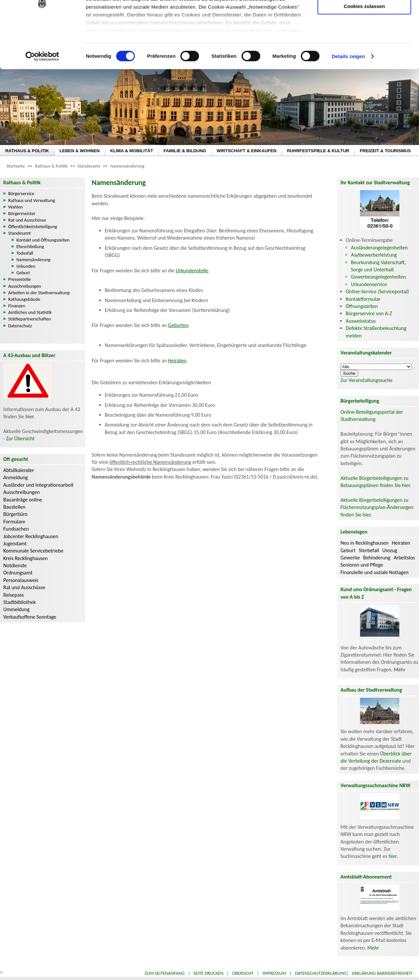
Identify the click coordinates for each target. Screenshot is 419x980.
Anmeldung (16, 477)
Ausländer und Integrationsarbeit (38, 485)
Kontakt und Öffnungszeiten (43, 240)
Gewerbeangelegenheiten (378, 277)
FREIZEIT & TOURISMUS (385, 151)
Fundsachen (16, 529)
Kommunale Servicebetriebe (33, 551)
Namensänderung (127, 166)
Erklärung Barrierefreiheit (382, 973)
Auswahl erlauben (364, 38)
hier (29, 417)
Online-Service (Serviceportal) (377, 291)
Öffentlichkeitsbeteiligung (33, 227)
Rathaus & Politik (51, 166)
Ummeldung (16, 609)
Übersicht (243, 973)
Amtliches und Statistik (30, 312)
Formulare (14, 522)
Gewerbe (350, 558)
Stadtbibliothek (19, 602)
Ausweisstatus (361, 321)
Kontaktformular (363, 299)
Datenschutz (20, 326)
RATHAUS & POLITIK (27, 151)
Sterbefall (369, 550)
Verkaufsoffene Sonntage (30, 617)
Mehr (400, 670)
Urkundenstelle (192, 271)
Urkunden (26, 266)
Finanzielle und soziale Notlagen (374, 572)
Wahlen (16, 207)
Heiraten (177, 361)
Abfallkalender (19, 470)
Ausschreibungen (25, 286)
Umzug (390, 550)
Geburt (23, 273)
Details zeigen (348, 105)
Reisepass (14, 595)
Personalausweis (21, 580)
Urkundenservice (369, 284)
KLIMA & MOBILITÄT (131, 151)
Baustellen (14, 507)
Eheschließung (30, 246)
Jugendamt (15, 544)
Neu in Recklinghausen (364, 543)
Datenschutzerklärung (321, 973)
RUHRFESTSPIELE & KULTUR (318, 151)
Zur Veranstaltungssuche (366, 380)
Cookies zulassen (364, 54)
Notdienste (15, 565)
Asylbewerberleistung (374, 255)
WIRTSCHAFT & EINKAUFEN (247, 151)
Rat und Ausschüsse (27, 220)
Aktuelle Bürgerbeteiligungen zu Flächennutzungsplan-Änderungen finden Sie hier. (377, 507)
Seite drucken (209, 973)
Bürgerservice (21, 193)
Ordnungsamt (18, 573)
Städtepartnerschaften (30, 319)
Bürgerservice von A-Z (369, 313)
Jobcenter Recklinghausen (31, 536)
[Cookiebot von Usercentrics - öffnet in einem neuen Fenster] (42, 105)
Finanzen (17, 306)
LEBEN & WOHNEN (80, 151)
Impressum (274, 973)
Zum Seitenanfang (165, 973)
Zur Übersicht (20, 438)
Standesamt (89, 166)
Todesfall (25, 253)
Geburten (178, 325)
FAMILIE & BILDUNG (185, 151)
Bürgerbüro (15, 514)
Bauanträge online (23, 500)
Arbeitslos (404, 558)
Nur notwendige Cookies (364, 19)
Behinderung (377, 558)
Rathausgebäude (24, 299)
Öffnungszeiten (362, 306)
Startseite (16, 166)
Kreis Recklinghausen (26, 558)
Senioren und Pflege (362, 565)
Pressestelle (19, 279)
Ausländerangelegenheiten (379, 248)
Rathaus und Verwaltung (32, 200)
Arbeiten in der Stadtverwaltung (39, 293)
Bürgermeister (22, 213)
